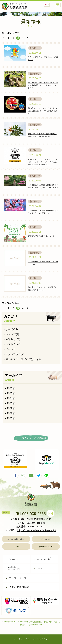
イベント (10, 349)
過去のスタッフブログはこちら (23, 359)
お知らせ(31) (12, 339)
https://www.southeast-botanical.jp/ (37, 530)
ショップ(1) (11, 334)
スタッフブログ (14, 354)
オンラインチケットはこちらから (31, 639)
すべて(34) (11, 329)
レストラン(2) (13, 344)
